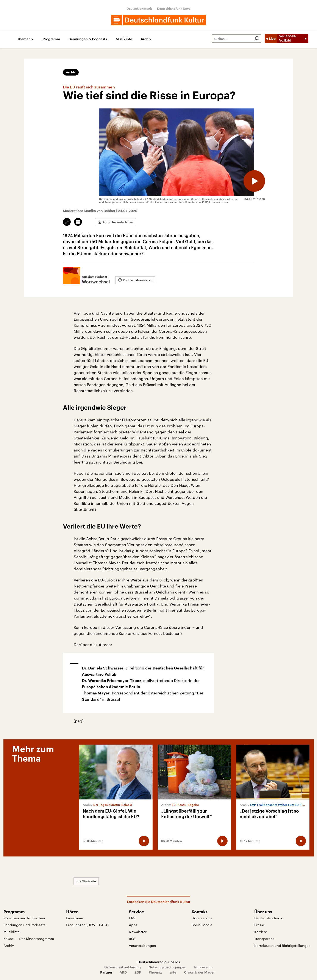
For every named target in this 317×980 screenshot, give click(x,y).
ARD (123, 972)
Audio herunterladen (118, 222)
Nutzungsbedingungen (167, 967)
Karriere (261, 932)
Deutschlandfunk (139, 9)
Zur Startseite (86, 881)
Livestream (75, 918)
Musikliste (124, 39)
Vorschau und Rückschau (24, 918)
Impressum (203, 967)
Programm (51, 39)
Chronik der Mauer (199, 972)
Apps (133, 925)
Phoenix (155, 972)
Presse (260, 925)
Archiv (146, 39)
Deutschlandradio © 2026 (159, 962)
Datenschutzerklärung (123, 967)
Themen (24, 39)
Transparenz (264, 939)
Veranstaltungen (142, 945)
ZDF (138, 972)
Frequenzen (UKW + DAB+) (87, 925)
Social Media (202, 925)
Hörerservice (202, 918)
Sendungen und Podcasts (24, 925)
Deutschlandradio (269, 918)
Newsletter (138, 932)
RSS (132, 939)
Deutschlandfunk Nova (174, 9)
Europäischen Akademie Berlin (111, 687)
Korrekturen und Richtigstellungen (282, 945)
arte (173, 972)
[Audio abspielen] (254, 181)
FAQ (132, 918)
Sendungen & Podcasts (88, 39)
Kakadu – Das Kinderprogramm (29, 939)
